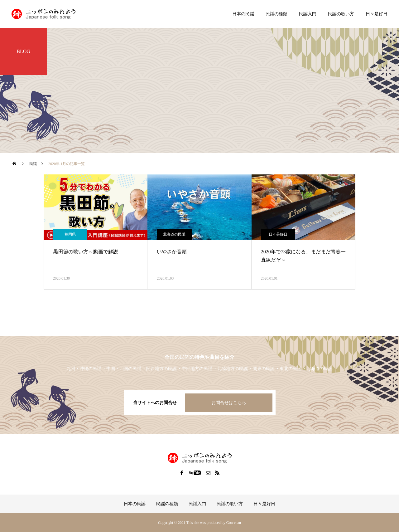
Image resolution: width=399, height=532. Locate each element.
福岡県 (70, 234)
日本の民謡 (243, 14)
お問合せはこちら (229, 403)
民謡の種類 (276, 14)
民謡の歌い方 (341, 14)
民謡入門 (308, 14)
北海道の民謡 (174, 234)
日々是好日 (377, 14)
